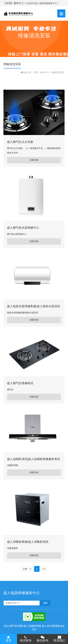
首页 (36, 72)
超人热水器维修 (51, 626)
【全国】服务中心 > (15, 3)
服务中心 (45, 72)
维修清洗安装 (58, 72)
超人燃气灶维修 (14, 626)
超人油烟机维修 (32, 626)
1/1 (44, 569)
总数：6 (27, 569)
